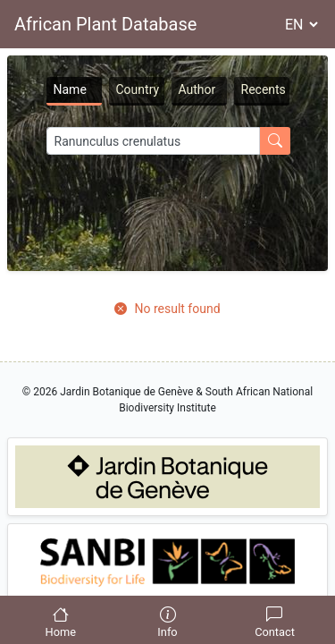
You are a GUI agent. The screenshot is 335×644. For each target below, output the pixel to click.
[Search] (153, 141)
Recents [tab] (264, 89)
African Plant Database (105, 24)
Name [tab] (70, 89)
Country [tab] (138, 89)
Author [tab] (197, 89)
